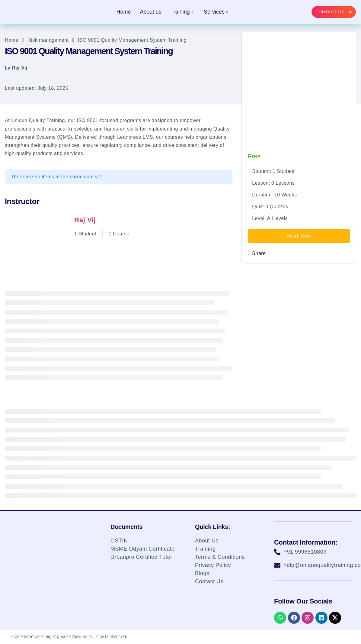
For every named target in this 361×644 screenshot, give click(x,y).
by (8, 68)
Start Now (299, 236)
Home (123, 12)
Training (181, 12)
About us (150, 12)
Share (259, 253)
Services (216, 12)
